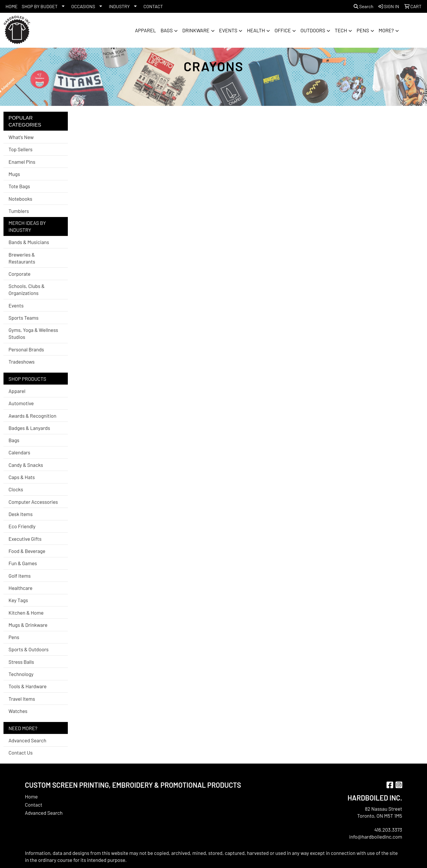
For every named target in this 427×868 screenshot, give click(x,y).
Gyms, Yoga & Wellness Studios (33, 333)
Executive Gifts (25, 539)
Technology (21, 674)
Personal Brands (26, 349)
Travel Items (22, 699)
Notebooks (20, 199)
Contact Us (21, 753)
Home (31, 796)
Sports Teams (23, 318)
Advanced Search (27, 740)
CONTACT (153, 6)
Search (364, 6)
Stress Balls (21, 662)
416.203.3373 (388, 830)
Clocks (16, 489)
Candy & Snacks (26, 465)
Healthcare (20, 588)
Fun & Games (23, 563)
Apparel (146, 30)
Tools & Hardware (28, 686)
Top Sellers (20, 149)
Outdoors (313, 30)
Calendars (19, 452)
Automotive (21, 403)
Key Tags (18, 600)
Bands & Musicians (29, 242)
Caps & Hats (22, 477)
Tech (341, 30)
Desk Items (21, 514)
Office (283, 30)
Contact (34, 805)
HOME (12, 6)
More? (386, 30)
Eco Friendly (22, 526)
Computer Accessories (33, 502)
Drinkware (196, 30)
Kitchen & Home (26, 613)
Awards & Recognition (32, 416)
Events (228, 30)
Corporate (19, 274)
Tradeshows (22, 362)
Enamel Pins (22, 162)
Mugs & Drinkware (28, 625)
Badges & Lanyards (29, 428)
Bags (167, 30)
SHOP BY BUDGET (40, 6)
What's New (21, 137)
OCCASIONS (83, 6)
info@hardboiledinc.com (375, 837)
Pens (363, 30)
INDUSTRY (119, 6)
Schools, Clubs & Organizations (26, 289)
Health (256, 30)
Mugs (14, 174)
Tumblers (19, 211)
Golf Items (20, 576)
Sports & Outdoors (29, 649)
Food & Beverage (27, 551)
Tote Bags (19, 186)
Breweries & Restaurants (22, 258)
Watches (18, 711)
